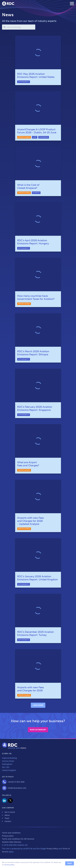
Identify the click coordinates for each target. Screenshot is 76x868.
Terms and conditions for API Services (18, 839)
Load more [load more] (38, 705)
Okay (70, 863)
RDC (8, 4)
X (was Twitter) (10, 801)
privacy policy (10, 865)
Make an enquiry (38, 730)
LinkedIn (4, 801)
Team (7, 818)
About (7, 815)
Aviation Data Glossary (12, 842)
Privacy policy (8, 836)
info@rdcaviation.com (17, 788)
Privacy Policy (52, 849)
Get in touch (10, 812)
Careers (8, 821)
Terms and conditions (11, 833)
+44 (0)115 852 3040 (16, 782)
